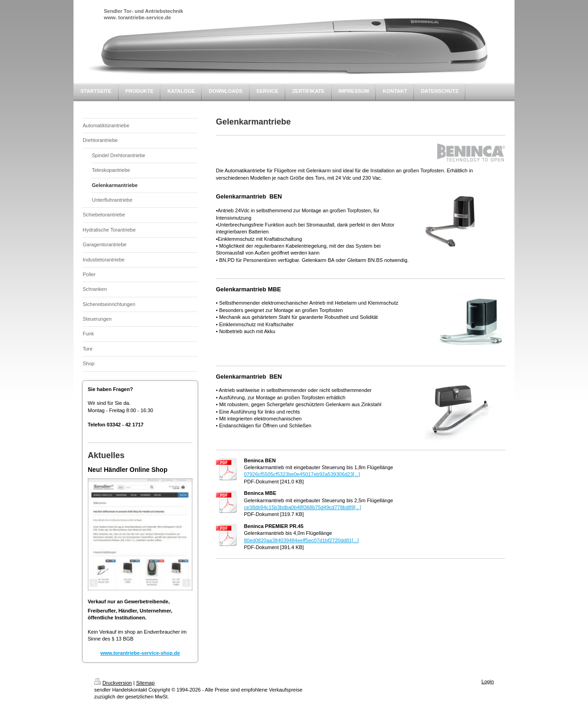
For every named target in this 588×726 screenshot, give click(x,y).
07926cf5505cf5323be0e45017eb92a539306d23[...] (302, 474)
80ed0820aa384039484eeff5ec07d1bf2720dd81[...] (301, 540)
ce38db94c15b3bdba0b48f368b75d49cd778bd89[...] (302, 507)
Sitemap (145, 683)
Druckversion (113, 683)
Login (488, 681)
